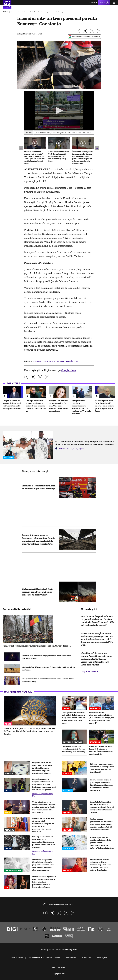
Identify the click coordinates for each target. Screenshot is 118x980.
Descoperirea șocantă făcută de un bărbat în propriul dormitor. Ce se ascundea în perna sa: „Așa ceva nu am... (43, 865)
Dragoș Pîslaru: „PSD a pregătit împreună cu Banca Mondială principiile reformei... (13, 404)
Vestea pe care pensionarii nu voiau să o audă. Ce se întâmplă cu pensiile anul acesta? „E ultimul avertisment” (101, 824)
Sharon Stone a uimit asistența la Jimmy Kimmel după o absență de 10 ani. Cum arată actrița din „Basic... (101, 865)
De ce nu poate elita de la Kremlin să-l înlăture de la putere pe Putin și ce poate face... (104, 406)
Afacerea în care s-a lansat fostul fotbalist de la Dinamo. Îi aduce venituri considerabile (101, 750)
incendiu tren (72, 361)
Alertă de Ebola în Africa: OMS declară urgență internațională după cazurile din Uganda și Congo (58, 156)
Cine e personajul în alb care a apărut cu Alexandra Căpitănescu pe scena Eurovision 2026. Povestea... (44, 842)
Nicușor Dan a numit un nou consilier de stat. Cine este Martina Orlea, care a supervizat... (59, 406)
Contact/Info (102, 958)
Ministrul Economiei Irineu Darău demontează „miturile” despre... (37, 646)
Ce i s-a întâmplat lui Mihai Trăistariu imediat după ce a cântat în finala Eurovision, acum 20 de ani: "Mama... (44, 807)
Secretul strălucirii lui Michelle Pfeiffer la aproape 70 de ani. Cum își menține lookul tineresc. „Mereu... (102, 807)
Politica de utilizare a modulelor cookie (44, 958)
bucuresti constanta (42, 361)
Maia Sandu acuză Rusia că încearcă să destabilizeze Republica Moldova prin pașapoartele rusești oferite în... (43, 825)
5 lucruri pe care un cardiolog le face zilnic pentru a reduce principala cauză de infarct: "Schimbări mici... (102, 843)
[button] (59, 111)
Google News (69, 370)
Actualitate (18, 12)
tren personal (58, 361)
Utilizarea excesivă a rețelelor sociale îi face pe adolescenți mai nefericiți (74, 749)
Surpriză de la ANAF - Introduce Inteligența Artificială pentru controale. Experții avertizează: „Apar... (42, 768)
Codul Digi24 (71, 958)
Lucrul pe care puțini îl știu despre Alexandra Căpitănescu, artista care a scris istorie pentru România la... (101, 785)
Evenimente (28, 12)
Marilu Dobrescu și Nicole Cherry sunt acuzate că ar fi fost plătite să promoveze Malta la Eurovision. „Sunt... (44, 882)
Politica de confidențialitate (67, 950)
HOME (5, 12)
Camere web (86, 958)
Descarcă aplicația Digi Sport (71, 448)
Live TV (102, 3)
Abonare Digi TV (17, 958)
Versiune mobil (59, 967)
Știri (11, 12)
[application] (59, 111)
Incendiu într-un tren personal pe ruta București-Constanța (53, 12)
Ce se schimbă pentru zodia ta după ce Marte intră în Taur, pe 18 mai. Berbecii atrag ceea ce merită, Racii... (30, 731)
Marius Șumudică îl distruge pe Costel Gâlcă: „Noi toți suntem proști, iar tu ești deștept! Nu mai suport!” (101, 718)
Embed (29, 132)
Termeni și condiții (48, 950)
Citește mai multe (89, 672)
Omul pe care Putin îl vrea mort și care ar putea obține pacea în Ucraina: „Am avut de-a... (36, 406)
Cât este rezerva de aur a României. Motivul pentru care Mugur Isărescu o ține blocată (102, 768)
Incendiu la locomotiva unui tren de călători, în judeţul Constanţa (39, 487)
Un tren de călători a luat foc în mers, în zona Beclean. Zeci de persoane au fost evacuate (37, 592)
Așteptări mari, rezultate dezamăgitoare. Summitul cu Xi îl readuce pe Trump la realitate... (81, 407)
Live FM (92, 3)
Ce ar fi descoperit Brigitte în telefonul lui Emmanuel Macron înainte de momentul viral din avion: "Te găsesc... (44, 784)
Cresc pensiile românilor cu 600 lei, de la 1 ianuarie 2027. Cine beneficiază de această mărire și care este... (73, 718)
